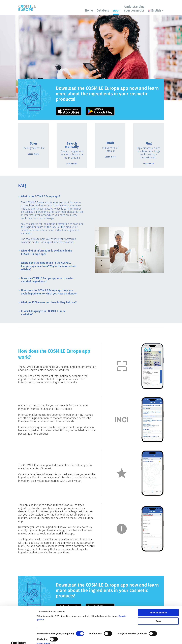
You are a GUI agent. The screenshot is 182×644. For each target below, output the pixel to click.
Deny (158, 616)
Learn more (33, 154)
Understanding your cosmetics (134, 9)
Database (103, 11)
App (116, 11)
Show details (44, 638)
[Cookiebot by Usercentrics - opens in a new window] (18, 638)
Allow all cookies (158, 608)
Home (89, 11)
